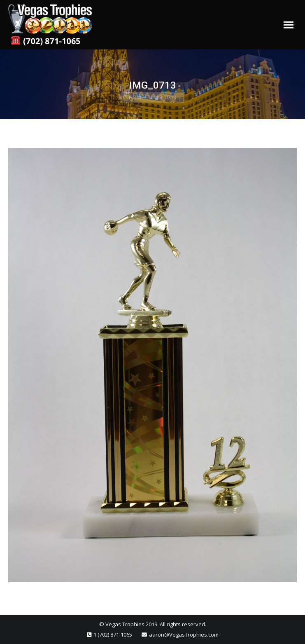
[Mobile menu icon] (289, 25)
